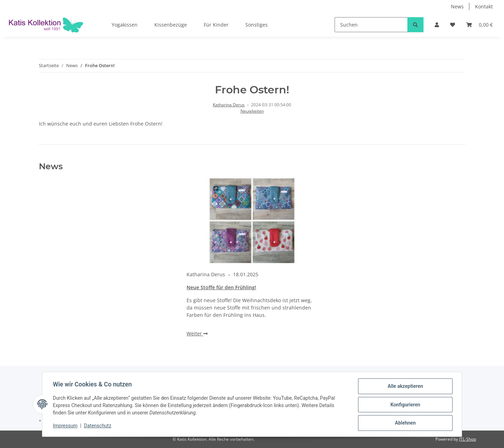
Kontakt (484, 6)
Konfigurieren (404, 405)
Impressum (66, 426)
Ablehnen (404, 423)
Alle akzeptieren (404, 387)
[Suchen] (371, 25)
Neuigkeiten (252, 111)
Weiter (197, 333)
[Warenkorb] (479, 25)
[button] (437, 25)
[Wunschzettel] (453, 25)
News (457, 6)
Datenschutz (98, 426)
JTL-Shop (468, 439)
